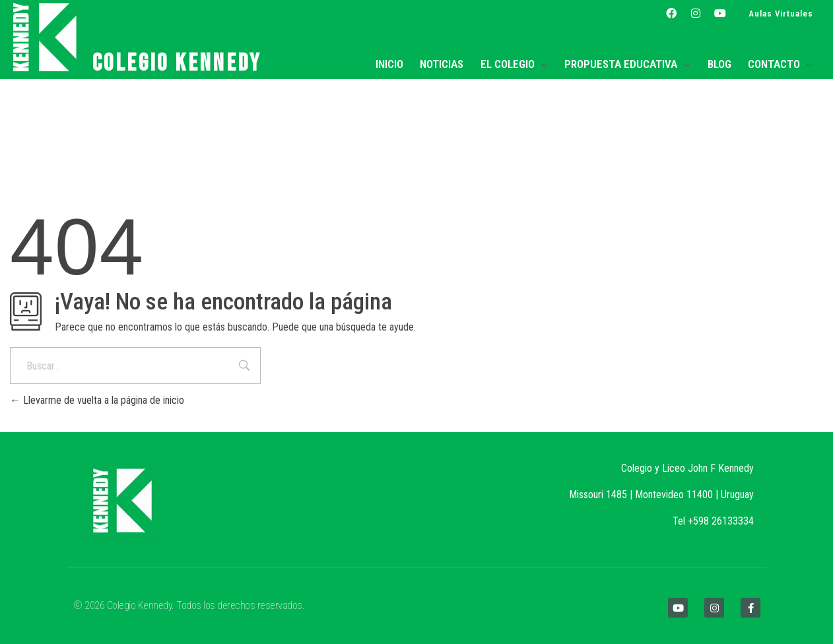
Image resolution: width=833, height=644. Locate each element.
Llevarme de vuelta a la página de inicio (97, 400)
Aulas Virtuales (781, 14)
